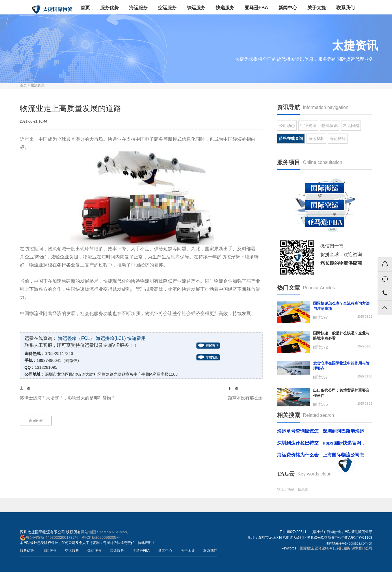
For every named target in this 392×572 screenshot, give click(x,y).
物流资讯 (38, 85)
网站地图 (88, 532)
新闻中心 (288, 8)
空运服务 (167, 8)
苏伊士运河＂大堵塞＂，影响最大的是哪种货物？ (68, 398)
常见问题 (351, 125)
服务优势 (109, 8)
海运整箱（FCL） (76, 338)
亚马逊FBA (256, 8)
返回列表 (36, 421)
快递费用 (136, 338)
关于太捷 (317, 8)
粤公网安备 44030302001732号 (49, 538)
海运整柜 (316, 138)
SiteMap (104, 532)
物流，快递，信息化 (293, 489)
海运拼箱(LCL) (111, 338)
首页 (85, 8)
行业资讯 (308, 125)
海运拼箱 (338, 138)
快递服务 (225, 8)
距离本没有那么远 (245, 398)
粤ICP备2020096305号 (101, 537)
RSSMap (119, 532)
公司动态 (287, 125)
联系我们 (345, 8)
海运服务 (138, 8)
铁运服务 (196, 8)
